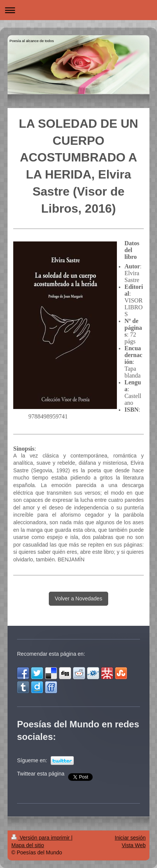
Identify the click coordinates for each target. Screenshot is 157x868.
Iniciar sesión (130, 838)
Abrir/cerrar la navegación (78, 10)
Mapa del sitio (28, 845)
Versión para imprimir (41, 838)
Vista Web (134, 845)
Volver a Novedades (78, 599)
